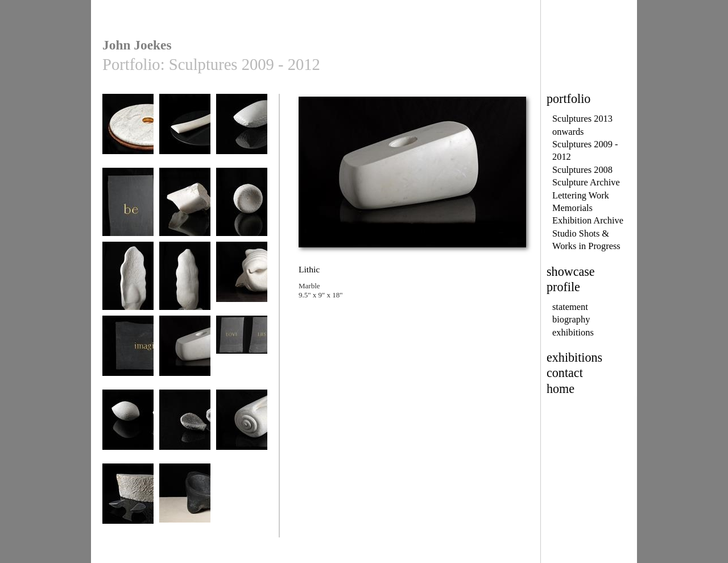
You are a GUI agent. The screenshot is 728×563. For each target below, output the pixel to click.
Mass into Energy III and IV (128, 433)
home (561, 389)
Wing (185, 133)
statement (570, 307)
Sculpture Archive (586, 182)
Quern (185, 429)
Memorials (572, 208)
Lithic (185, 355)
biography (571, 319)
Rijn (242, 429)
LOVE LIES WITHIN (242, 359)
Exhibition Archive (588, 220)
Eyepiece (242, 207)
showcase (571, 272)
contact (565, 373)
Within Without (185, 503)
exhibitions (573, 332)
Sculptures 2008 (582, 170)
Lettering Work (581, 195)
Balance (242, 133)
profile (563, 287)
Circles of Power (128, 133)
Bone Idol (185, 207)
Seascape (128, 503)
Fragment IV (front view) (128, 285)
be (128, 207)
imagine (128, 355)
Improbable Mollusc (242, 285)
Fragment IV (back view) (185, 285)
